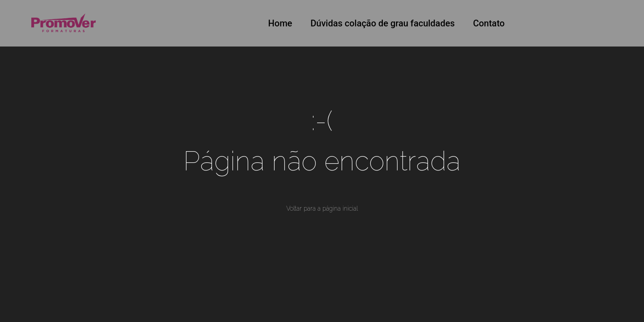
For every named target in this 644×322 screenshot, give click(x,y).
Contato (489, 23)
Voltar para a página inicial (322, 208)
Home (280, 23)
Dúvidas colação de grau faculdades (382, 23)
